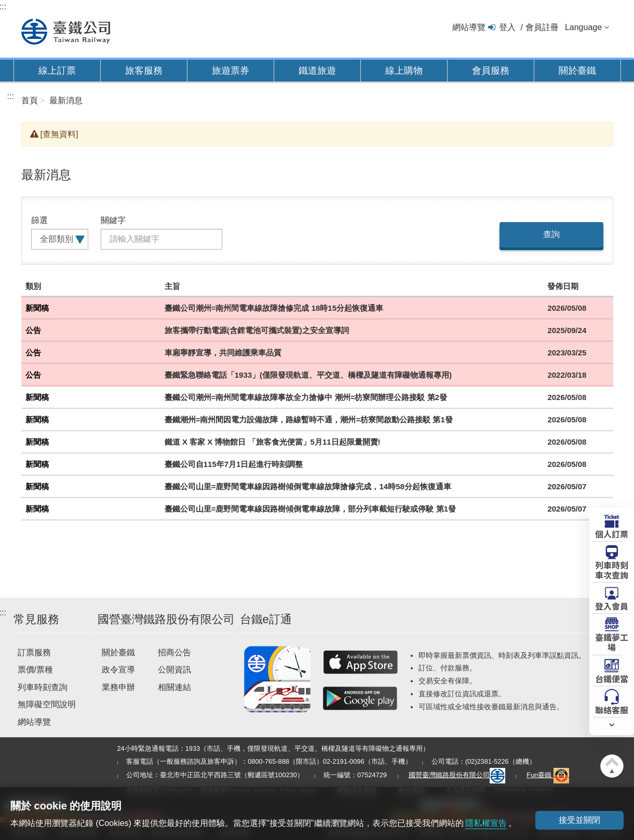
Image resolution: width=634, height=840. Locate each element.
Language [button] (583, 27)
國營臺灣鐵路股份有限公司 (457, 775)
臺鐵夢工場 (612, 642)
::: (11, 96)
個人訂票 (612, 533)
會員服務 (491, 71)
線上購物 (404, 71)
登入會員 (612, 605)
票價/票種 (35, 670)
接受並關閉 (579, 820)
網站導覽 (469, 27)
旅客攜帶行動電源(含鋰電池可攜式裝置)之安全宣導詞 (257, 330)
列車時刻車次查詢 (612, 569)
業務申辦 (118, 687)
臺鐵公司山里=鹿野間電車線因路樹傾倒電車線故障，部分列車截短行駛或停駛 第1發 (310, 509)
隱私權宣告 (486, 823)
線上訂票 (57, 71)
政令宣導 (118, 670)
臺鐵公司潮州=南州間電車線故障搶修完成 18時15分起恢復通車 (274, 308)
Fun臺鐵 (548, 775)
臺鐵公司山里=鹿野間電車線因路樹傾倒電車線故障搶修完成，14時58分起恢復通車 (308, 486)
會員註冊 (542, 27)
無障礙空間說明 (47, 704)
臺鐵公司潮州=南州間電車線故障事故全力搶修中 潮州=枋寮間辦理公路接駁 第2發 (306, 397)
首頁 (30, 100)
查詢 (551, 234)
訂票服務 (34, 652)
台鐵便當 (612, 678)
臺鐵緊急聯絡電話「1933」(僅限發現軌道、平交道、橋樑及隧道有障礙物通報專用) (308, 375)
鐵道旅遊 (317, 71)
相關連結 (174, 687)
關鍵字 (113, 220)
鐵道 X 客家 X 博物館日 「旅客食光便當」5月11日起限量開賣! (273, 442)
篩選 (39, 220)
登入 (507, 27)
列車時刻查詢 (43, 687)
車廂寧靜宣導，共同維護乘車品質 (223, 353)
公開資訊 (174, 670)
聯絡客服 (612, 709)
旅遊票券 (231, 71)
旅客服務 (144, 71)
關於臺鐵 (577, 71)
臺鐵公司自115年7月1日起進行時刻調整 (234, 464)
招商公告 (174, 652)
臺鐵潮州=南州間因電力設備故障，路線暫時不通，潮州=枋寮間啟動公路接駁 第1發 (309, 419)
